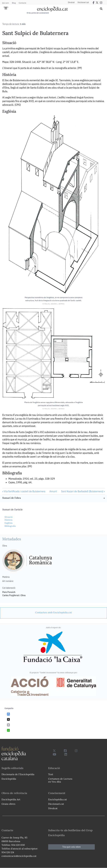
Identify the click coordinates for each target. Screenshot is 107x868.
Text (51, 774)
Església (8, 523)
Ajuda (6, 7)
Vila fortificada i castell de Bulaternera (24, 491)
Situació (8, 517)
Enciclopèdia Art (11, 799)
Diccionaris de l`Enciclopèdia (18, 774)
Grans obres (8, 804)
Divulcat (71, 2)
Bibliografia (10, 526)
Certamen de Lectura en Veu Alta (60, 780)
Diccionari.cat (83, 2)
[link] (53, 498)
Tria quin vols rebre (72, 847)
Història (8, 520)
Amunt (53, 491)
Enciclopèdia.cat (57, 799)
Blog (14, 3)
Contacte (22, 3)
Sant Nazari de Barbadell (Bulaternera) (83, 491)
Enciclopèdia (9, 779)
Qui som (6, 3)
